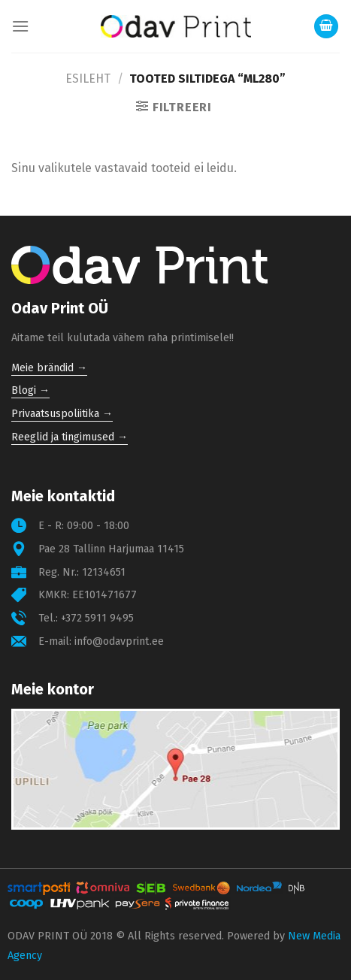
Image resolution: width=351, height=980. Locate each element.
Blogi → (30, 390)
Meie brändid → (49, 368)
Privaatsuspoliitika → (62, 414)
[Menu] (20, 26)
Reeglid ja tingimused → (70, 437)
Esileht (88, 79)
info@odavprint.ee (119, 641)
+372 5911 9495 (97, 618)
